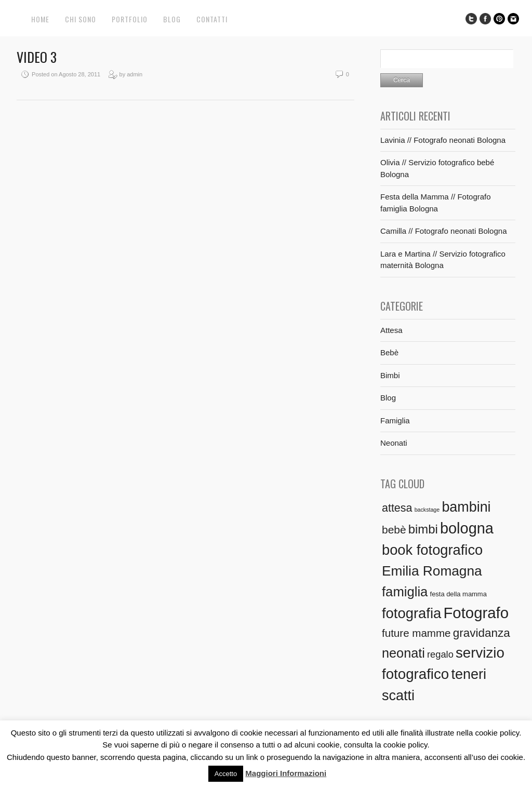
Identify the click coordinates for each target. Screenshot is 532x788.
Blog (172, 19)
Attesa (391, 330)
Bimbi (390, 375)
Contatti (212, 19)
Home (40, 19)
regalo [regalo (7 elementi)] (440, 654)
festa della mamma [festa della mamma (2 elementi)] (458, 594)
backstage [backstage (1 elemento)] (427, 510)
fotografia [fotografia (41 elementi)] (411, 613)
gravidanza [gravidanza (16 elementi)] (482, 633)
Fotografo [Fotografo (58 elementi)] (476, 613)
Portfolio (130, 19)
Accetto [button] (226, 774)
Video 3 (37, 57)
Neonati (394, 443)
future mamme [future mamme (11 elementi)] (416, 633)
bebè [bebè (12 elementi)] (394, 530)
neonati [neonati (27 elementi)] (403, 653)
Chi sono (81, 19)
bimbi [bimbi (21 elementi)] (423, 529)
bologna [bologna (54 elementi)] (467, 528)
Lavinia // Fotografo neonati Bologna (443, 140)
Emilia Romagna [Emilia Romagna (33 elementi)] (432, 571)
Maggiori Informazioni (286, 773)
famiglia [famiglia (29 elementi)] (405, 592)
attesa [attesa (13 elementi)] (397, 508)
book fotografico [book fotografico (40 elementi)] (432, 550)
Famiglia (395, 420)
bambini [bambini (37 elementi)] (466, 507)
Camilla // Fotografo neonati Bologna (443, 231)
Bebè (389, 352)
